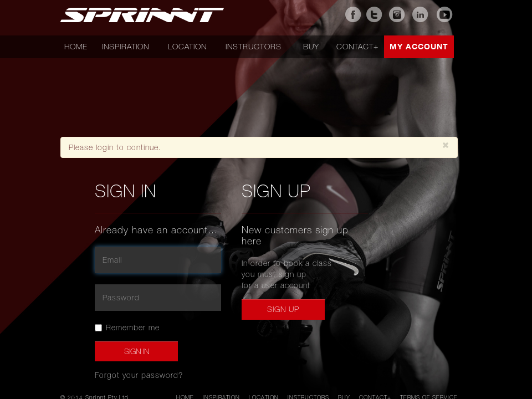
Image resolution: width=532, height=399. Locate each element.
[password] (158, 298)
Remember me (127, 328)
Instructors (254, 47)
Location (187, 47)
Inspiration (126, 47)
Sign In (137, 351)
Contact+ (357, 47)
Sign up (283, 309)
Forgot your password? (139, 375)
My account (419, 46)
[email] (158, 260)
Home (76, 47)
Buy (311, 47)
